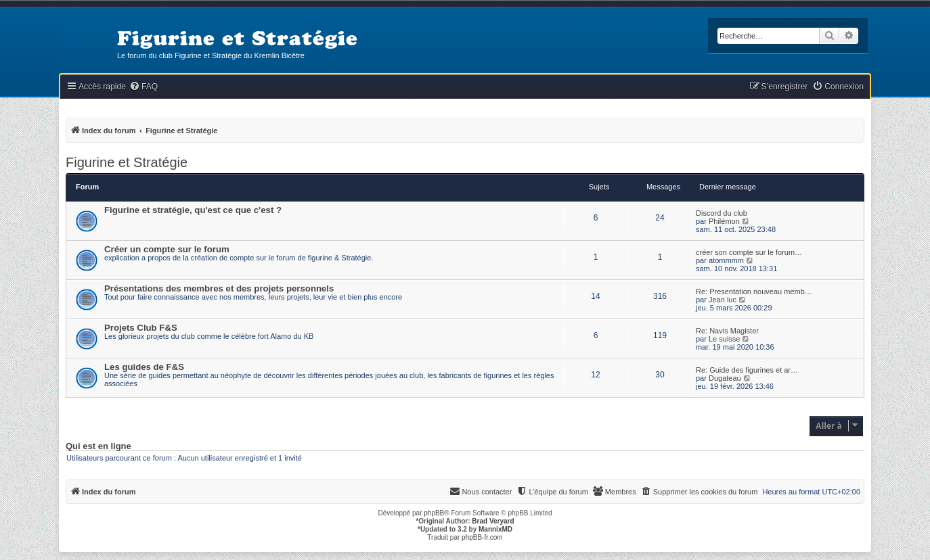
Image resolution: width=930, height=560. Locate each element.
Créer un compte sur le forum (167, 249)
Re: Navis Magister (727, 331)
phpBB (434, 513)
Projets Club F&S (141, 328)
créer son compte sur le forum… (749, 252)
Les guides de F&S (144, 367)
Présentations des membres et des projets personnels (219, 288)
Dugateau (725, 378)
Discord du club (722, 213)
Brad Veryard (493, 521)
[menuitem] (143, 87)
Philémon (724, 221)
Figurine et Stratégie (127, 162)
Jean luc (723, 300)
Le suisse (724, 339)
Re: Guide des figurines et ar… (747, 370)
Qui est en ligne (98, 446)
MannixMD (495, 529)
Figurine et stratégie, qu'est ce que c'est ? (193, 210)
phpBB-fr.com (482, 537)
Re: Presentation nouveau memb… (754, 291)
